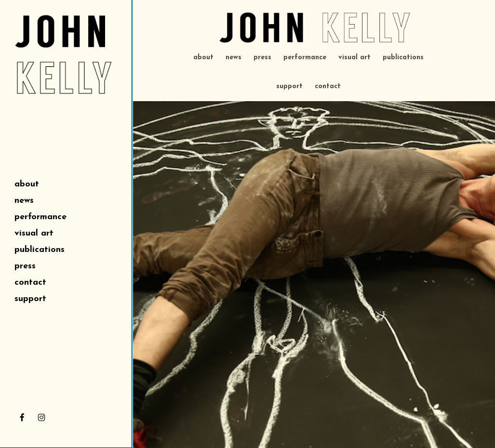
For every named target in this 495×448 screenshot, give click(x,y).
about (203, 58)
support (289, 86)
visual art (355, 58)
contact (328, 86)
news (234, 58)
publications (403, 58)
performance (305, 58)
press (262, 58)
